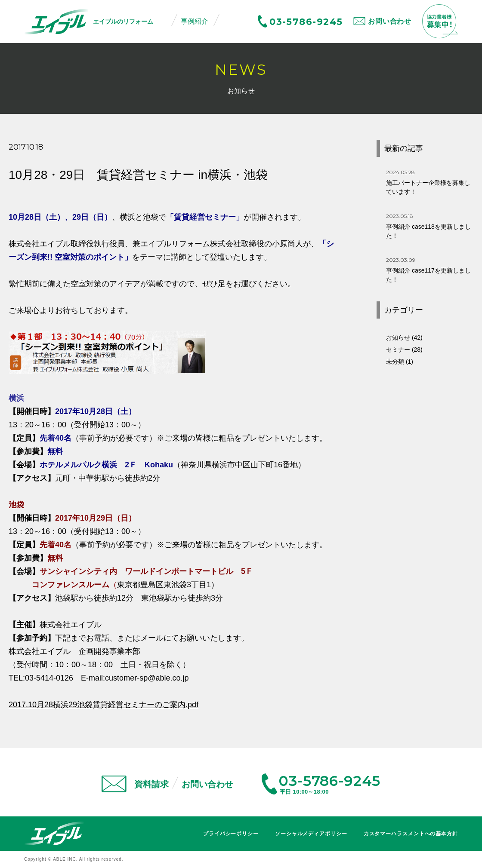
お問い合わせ (390, 21)
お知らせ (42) (404, 337)
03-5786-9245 (306, 22)
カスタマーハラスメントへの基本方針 (411, 834)
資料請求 (151, 784)
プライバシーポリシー (231, 834)
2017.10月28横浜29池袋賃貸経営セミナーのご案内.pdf (104, 705)
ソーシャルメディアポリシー (311, 834)
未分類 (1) (400, 362)
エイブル (54, 833)
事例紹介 (195, 21)
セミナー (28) (404, 350)
